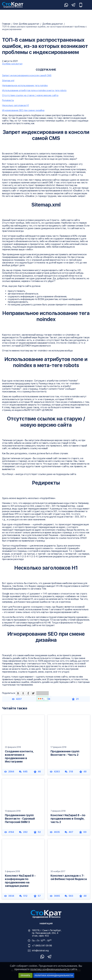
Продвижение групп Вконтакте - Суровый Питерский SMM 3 (20, 819)
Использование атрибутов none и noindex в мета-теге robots (34, 90)
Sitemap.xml (8, 81)
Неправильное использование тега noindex (25, 86)
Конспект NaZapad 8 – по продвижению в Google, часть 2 (68, 819)
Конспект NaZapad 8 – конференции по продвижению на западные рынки (20, 881)
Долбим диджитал (53, 24)
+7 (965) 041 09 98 (42, 946)
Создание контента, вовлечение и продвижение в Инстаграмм (19, 756)
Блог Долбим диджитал (27, 24)
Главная (6, 24)
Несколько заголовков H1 (15, 105)
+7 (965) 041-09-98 (81, 5)
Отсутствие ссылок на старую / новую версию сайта (30, 95)
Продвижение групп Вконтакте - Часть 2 (65, 753)
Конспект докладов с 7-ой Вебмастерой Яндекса (69, 877)
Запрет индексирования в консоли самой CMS (27, 75)
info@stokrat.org (40, 951)
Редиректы (8, 100)
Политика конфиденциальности (54, 975)
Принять (26, 975)
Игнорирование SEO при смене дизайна (23, 110)
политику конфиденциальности (50, 969)
